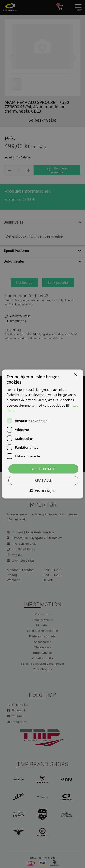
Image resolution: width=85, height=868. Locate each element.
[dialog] (42, 434)
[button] (42, 491)
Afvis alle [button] (43, 480)
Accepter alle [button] (43, 469)
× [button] (76, 375)
